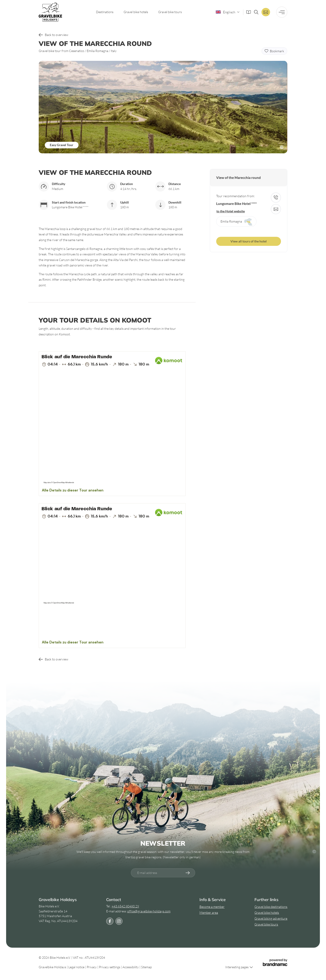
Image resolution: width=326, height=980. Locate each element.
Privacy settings (110, 967)
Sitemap (146, 967)
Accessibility (131, 967)
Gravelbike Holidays (53, 967)
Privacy (92, 967)
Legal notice (77, 967)
